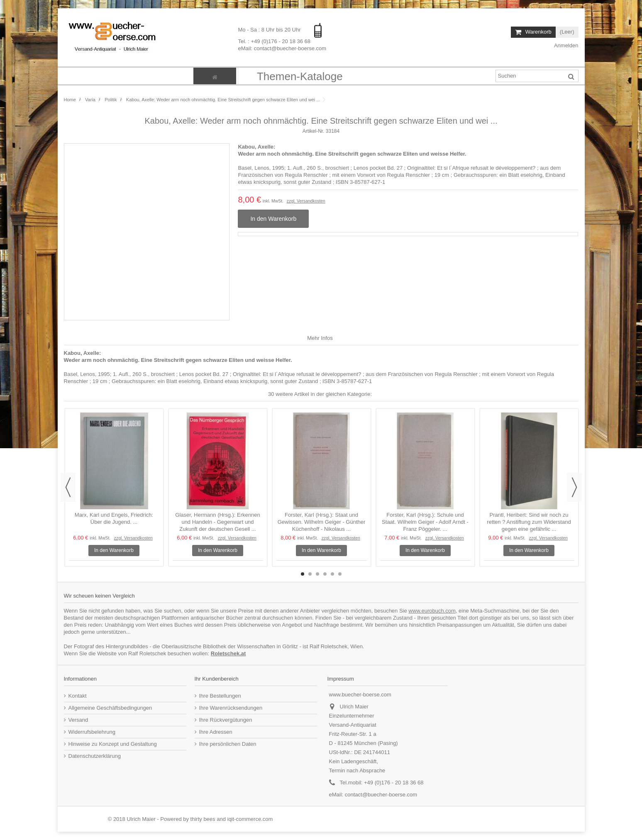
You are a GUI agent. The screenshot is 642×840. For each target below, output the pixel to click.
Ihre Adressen (216, 732)
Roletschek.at (228, 653)
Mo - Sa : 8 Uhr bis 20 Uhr (270, 30)
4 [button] (325, 574)
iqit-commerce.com (250, 819)
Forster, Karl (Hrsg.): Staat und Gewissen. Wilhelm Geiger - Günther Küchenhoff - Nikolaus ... (322, 522)
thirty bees (203, 819)
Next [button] (574, 487)
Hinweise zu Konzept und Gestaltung (113, 744)
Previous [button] (68, 487)
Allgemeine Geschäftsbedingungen (110, 708)
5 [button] (332, 574)
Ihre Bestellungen (220, 696)
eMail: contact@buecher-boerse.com (282, 48)
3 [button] (317, 574)
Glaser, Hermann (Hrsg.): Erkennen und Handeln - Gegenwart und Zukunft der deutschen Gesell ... (217, 522)
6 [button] (340, 574)
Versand (78, 720)
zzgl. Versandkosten (306, 201)
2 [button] (310, 574)
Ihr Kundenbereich (217, 679)
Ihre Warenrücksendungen (231, 708)
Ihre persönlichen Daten (228, 744)
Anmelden (565, 45)
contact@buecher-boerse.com (381, 795)
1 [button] (303, 574)
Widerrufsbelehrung (92, 732)
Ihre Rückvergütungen (226, 720)
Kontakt (78, 696)
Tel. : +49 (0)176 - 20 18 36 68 (274, 41)
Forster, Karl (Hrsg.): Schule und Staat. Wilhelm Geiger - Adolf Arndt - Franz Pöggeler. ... (425, 522)
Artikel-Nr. (314, 131)
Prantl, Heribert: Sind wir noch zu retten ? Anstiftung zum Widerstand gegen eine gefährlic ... (529, 522)
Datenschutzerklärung (95, 756)
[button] (300, 76)
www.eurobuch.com (432, 611)
